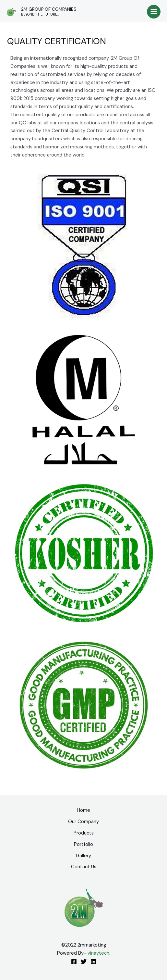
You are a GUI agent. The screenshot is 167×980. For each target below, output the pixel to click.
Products (84, 833)
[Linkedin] (93, 961)
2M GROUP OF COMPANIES (49, 9)
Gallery (83, 856)
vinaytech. (99, 953)
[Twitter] (84, 961)
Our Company (83, 822)
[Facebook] (74, 961)
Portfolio (83, 844)
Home (83, 810)
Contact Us (84, 867)
